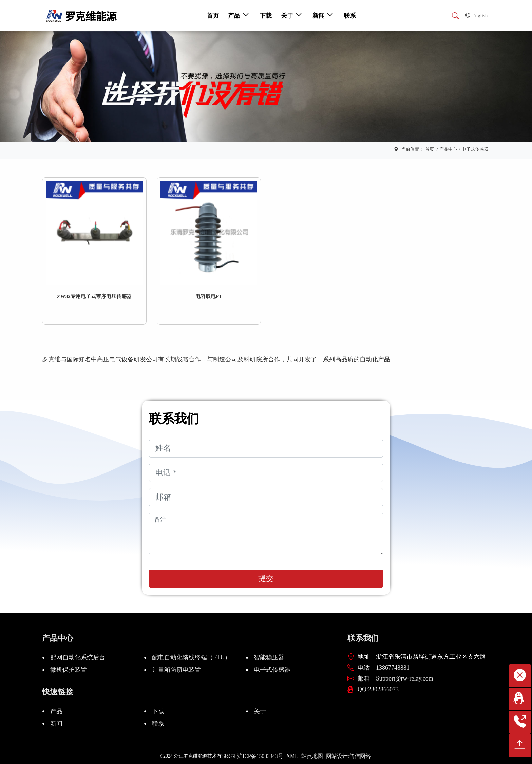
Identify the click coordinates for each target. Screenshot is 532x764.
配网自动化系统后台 (78, 657)
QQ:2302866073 (378, 689)
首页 (430, 149)
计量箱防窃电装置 (176, 670)
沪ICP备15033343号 (260, 756)
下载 (158, 711)
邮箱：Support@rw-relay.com (395, 678)
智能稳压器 (269, 657)
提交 (266, 579)
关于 (260, 711)
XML (292, 756)
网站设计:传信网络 (348, 756)
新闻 (56, 724)
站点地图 (312, 756)
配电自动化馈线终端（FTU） (191, 657)
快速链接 (58, 692)
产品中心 (448, 149)
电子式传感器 (475, 149)
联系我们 (363, 638)
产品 (56, 711)
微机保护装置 (69, 670)
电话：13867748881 (384, 668)
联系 (158, 724)
